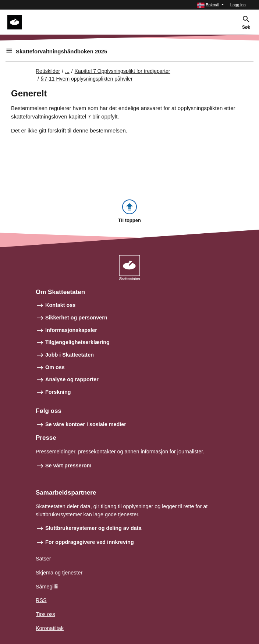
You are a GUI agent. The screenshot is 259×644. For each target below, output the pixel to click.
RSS (41, 600)
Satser (43, 559)
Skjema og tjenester (59, 573)
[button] (210, 5)
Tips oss (45, 614)
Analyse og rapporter (72, 379)
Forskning (58, 392)
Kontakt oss (60, 305)
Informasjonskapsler (71, 330)
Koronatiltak (50, 628)
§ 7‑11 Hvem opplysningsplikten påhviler (87, 79)
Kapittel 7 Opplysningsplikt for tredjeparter (123, 71)
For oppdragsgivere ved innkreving (90, 542)
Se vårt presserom (68, 466)
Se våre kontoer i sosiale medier (86, 424)
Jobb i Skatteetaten (70, 355)
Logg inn (238, 5)
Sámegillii (47, 587)
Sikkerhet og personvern (76, 318)
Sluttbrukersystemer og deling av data (93, 528)
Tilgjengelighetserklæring (77, 342)
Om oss (55, 367)
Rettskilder (48, 71)
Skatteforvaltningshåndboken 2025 (61, 51)
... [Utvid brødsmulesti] (67, 71)
